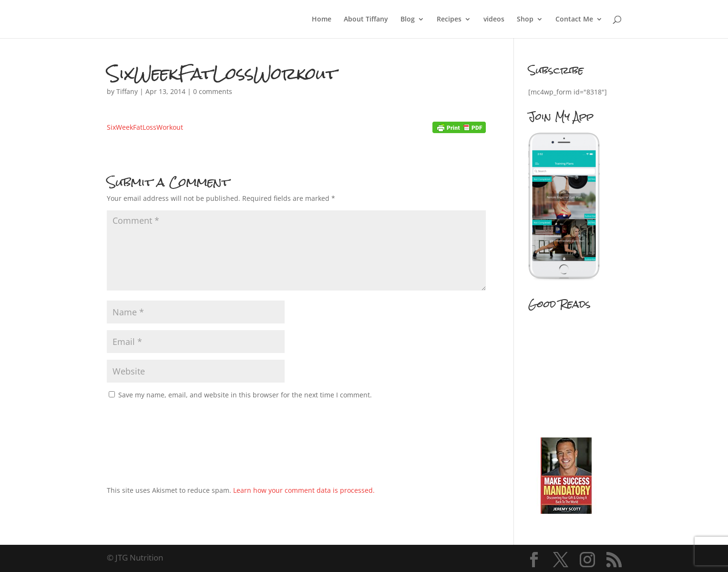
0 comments (213, 91)
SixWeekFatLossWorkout (145, 127)
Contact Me (574, 20)
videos (494, 20)
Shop (525, 20)
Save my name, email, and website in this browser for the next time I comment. (245, 395)
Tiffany (127, 91)
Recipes (449, 20)
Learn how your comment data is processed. (304, 490)
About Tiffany (366, 20)
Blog (408, 20)
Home (322, 20)
